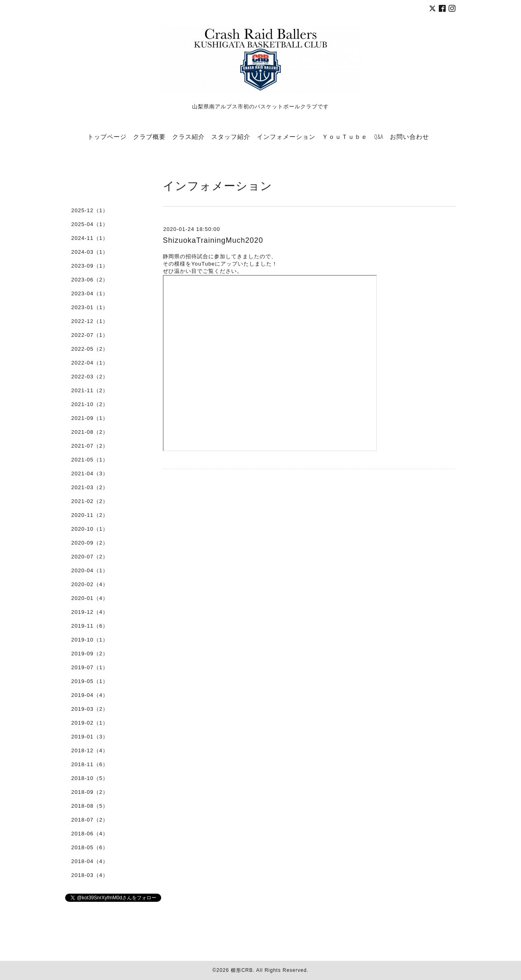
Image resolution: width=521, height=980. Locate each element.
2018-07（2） (90, 820)
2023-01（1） (90, 307)
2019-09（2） (90, 654)
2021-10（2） (90, 404)
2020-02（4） (90, 584)
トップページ (107, 136)
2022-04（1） (90, 363)
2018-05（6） (90, 847)
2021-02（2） (90, 501)
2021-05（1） (90, 460)
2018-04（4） (90, 861)
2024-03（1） (90, 252)
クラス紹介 (188, 136)
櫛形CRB (242, 970)
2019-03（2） (90, 709)
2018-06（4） (90, 834)
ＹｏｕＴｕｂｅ (345, 136)
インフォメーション (286, 136)
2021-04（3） (90, 474)
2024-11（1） (90, 238)
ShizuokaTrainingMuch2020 (213, 240)
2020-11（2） (90, 515)
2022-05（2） (90, 349)
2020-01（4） (90, 598)
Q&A (379, 136)
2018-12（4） (90, 750)
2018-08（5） (90, 806)
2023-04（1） (90, 293)
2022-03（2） (90, 377)
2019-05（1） (90, 681)
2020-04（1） (90, 570)
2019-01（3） (90, 737)
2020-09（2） (90, 543)
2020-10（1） (90, 529)
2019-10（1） (90, 640)
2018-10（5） (90, 778)
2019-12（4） (90, 612)
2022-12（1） (90, 321)
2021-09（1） (90, 418)
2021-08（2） (90, 432)
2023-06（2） (90, 280)
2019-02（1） (90, 723)
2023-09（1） (90, 266)
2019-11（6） (90, 626)
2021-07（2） (90, 446)
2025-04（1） (90, 224)
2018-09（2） (90, 792)
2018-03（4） (90, 875)
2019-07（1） (90, 667)
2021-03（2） (90, 487)
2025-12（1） (90, 210)
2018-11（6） (90, 764)
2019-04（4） (90, 695)
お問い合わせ (409, 136)
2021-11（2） (90, 390)
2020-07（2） (90, 557)
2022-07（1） (90, 335)
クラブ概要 (149, 136)
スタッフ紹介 (231, 136)
